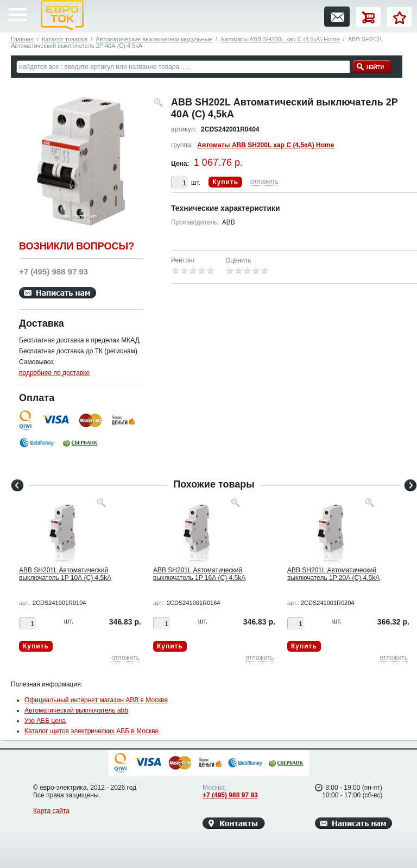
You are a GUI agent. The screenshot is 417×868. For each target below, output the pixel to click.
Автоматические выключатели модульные (154, 39)
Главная (22, 39)
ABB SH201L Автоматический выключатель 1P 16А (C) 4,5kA (199, 574)
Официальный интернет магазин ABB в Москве (96, 700)
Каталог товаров (65, 39)
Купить (225, 182)
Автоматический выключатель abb (76, 710)
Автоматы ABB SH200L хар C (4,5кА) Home (280, 39)
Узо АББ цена (45, 721)
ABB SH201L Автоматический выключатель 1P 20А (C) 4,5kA (333, 574)
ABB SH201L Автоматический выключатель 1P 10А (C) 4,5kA (65, 574)
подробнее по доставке (54, 373)
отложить (264, 182)
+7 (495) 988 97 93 (230, 795)
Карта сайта (51, 811)
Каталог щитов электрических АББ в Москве (91, 731)
